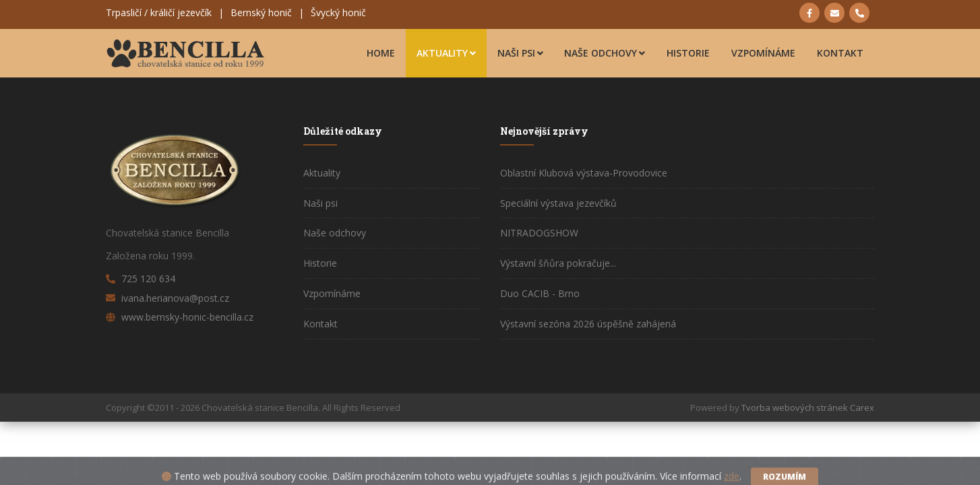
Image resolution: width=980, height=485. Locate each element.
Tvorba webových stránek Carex (808, 408)
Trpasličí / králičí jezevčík (159, 12)
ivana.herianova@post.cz (175, 298)
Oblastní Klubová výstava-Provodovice (584, 173)
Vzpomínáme (763, 53)
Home (381, 53)
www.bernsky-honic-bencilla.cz (187, 317)
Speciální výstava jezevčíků (558, 203)
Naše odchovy (605, 53)
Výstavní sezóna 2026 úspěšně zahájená (588, 324)
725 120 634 (148, 279)
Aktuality (446, 53)
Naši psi (520, 53)
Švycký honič (338, 12)
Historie (688, 53)
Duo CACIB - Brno (540, 293)
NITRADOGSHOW (539, 233)
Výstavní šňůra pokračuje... (558, 263)
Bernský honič (261, 12)
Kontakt (840, 53)
